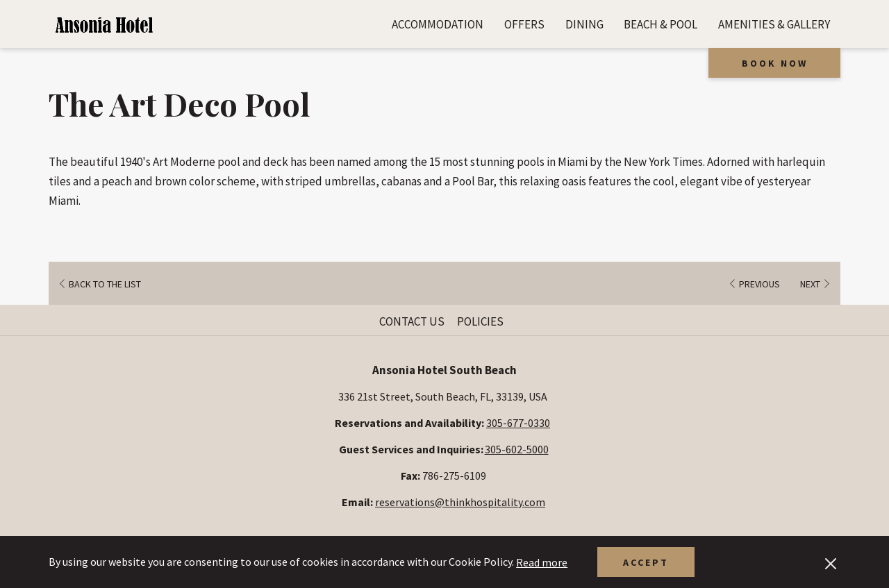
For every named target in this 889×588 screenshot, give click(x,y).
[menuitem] (438, 24)
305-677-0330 (518, 423)
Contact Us (412, 321)
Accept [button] (646, 562)
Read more (542, 562)
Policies (480, 321)
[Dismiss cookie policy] (831, 562)
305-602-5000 (517, 449)
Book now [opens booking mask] (775, 63)
